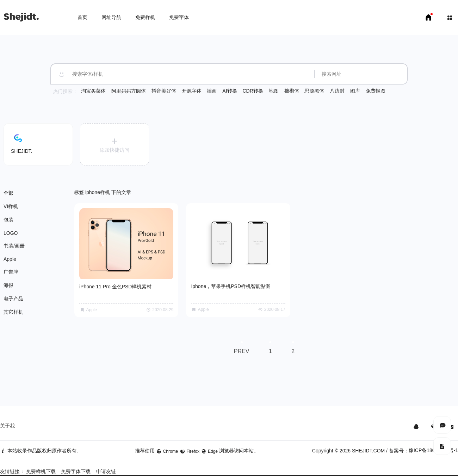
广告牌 (11, 272)
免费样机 (145, 17)
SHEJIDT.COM (368, 445)
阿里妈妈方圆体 (129, 91)
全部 (8, 193)
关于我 (7, 420)
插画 (212, 91)
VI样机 (11, 206)
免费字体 (179, 17)
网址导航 (111, 17)
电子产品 (13, 299)
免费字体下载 (76, 465)
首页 (82, 17)
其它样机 (13, 312)
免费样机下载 (41, 465)
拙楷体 (292, 91)
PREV (240, 342)
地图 (274, 91)
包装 (8, 220)
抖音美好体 (164, 91)
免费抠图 (376, 91)
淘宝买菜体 (93, 91)
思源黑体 (314, 91)
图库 (355, 91)
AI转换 (230, 91)
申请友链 (106, 465)
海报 (8, 285)
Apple (10, 259)
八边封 (337, 91)
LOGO (11, 233)
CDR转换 (253, 91)
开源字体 (192, 91)
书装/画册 (14, 246)
